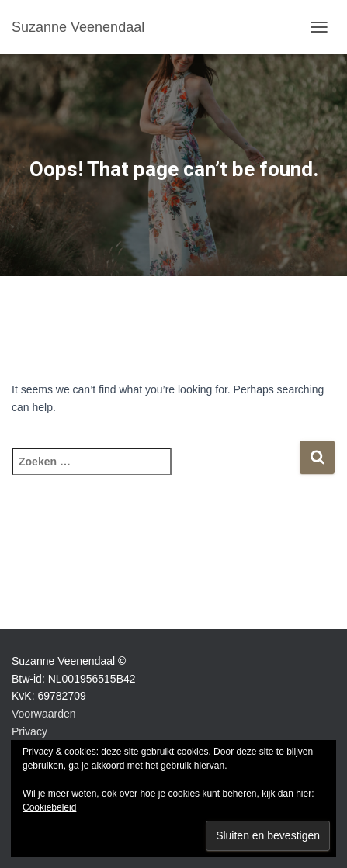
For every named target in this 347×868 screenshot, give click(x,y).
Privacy (29, 731)
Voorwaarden (44, 714)
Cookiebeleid (49, 807)
